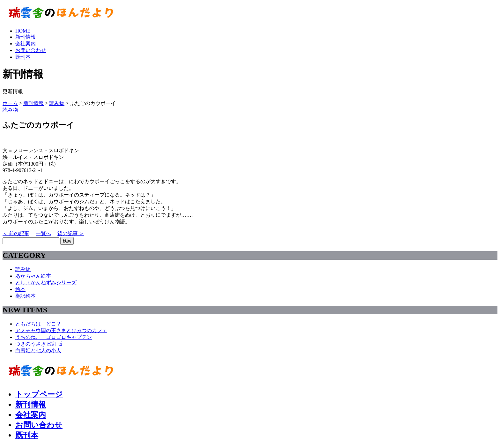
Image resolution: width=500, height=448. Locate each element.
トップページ (39, 394)
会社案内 (26, 44)
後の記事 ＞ (71, 233)
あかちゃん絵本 (33, 276)
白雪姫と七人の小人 (38, 351)
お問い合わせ (31, 50)
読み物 (57, 103)
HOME (23, 31)
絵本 (20, 289)
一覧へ (43, 233)
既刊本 (23, 57)
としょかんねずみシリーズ (46, 283)
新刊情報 (26, 37)
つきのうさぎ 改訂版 (39, 344)
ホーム (10, 103)
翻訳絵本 (26, 296)
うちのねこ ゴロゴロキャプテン (54, 337)
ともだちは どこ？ (38, 324)
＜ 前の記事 (16, 233)
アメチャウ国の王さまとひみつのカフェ (61, 330)
